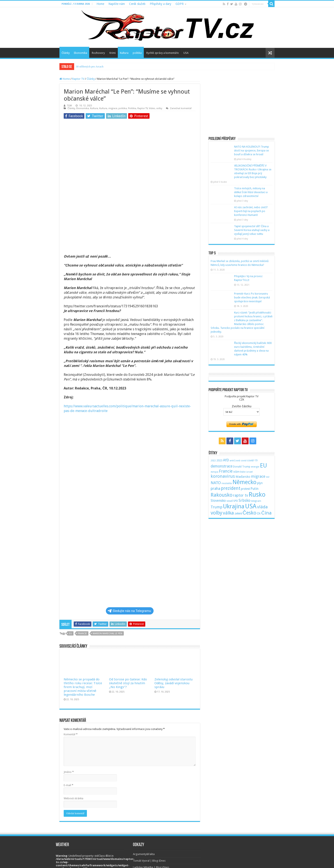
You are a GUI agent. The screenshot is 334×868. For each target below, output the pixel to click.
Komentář (71, 677)
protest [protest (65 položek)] (245, 489)
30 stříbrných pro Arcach (90, 66)
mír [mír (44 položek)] (268, 477)
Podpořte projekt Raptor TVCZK (242, 398)
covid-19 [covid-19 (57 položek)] (252, 460)
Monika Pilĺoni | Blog (146, 816)
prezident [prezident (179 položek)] (231, 488)
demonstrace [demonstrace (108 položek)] (222, 466)
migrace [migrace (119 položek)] (258, 476)
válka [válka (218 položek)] (228, 513)
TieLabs (270, 861)
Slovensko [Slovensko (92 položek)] (218, 501)
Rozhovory (98, 53)
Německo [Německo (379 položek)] (244, 482)
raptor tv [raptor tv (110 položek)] (240, 495)
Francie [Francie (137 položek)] (226, 471)
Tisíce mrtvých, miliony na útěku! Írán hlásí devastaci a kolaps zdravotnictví (251, 192)
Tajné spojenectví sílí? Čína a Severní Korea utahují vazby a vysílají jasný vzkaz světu (252, 230)
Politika (132, 108)
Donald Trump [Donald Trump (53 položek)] (242, 467)
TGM (69, 106)
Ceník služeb (137, 4)
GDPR (180, 4)
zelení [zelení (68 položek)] (238, 513)
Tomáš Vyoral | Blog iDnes (149, 803)
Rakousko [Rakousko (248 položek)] (222, 495)
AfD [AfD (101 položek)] (226, 460)
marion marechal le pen (107, 576)
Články (66, 53)
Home (100, 4)
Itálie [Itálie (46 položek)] (243, 472)
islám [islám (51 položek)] (236, 472)
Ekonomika (81, 53)
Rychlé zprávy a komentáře (162, 53)
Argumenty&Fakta (144, 796)
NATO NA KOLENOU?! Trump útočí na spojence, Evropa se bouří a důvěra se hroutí (252, 150)
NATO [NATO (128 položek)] (216, 483)
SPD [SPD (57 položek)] (236, 501)
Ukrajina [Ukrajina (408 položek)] (234, 506)
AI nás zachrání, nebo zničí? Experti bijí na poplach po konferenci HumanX (251, 211)
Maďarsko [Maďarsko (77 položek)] (243, 477)
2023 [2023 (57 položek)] (219, 460)
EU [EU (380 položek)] (263, 465)
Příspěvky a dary (161, 4)
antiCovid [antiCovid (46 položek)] (235, 461)
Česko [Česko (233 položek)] (249, 513)
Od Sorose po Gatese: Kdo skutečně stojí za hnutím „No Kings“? (128, 626)
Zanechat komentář (181, 108)
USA (186, 53)
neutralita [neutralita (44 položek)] (227, 483)
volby (159, 108)
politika (137, 53)
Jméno (69, 714)
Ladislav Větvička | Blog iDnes (151, 810)
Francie (82, 576)
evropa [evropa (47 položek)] (215, 472)
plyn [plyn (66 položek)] (260, 483)
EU (71, 576)
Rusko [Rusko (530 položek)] (257, 495)
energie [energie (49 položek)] (255, 467)
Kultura (124, 53)
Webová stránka (73, 741)
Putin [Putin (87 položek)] (254, 489)
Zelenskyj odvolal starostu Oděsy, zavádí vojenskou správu (173, 626)
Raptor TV (78, 79)
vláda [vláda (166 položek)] (262, 507)
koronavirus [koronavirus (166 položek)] (223, 476)
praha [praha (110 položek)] (215, 489)
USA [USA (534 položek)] (251, 506)
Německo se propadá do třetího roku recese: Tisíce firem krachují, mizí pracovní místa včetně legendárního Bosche (83, 629)
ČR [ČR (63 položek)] (259, 513)
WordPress (240, 861)
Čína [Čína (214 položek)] (266, 513)
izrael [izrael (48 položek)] (249, 472)
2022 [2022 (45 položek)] (213, 461)
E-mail (68, 728)
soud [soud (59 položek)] (230, 501)
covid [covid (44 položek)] (244, 461)
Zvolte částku (241, 406)
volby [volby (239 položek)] (216, 513)
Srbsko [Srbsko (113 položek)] (244, 500)
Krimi (113, 53)
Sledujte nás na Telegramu (129, 553)
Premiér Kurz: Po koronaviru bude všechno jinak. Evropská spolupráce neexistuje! (252, 297)
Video (152, 108)
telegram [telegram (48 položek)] (256, 501)
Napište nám (117, 4)
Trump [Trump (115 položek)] (217, 507)
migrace (113, 108)
